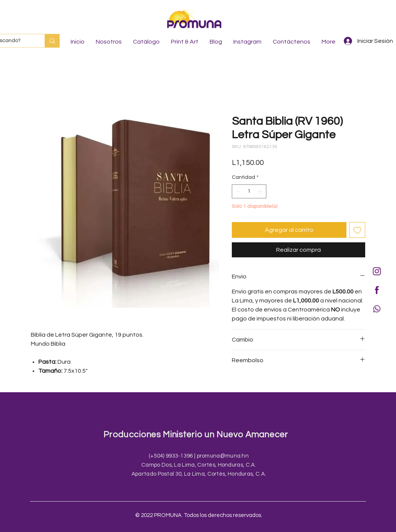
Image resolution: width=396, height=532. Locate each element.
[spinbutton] (249, 191)
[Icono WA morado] (377, 309)
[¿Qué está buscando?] (52, 41)
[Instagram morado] (377, 271)
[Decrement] (238, 191)
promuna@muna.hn (223, 456)
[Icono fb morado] (377, 290)
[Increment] (261, 191)
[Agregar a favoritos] (357, 230)
